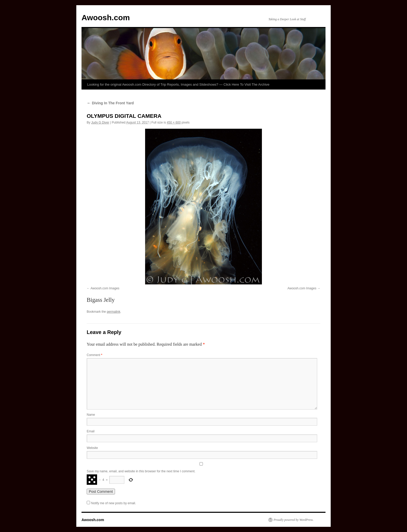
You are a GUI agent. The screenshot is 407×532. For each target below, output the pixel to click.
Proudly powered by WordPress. (294, 520)
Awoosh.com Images (105, 288)
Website (92, 448)
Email (91, 431)
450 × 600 (174, 122)
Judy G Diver (100, 122)
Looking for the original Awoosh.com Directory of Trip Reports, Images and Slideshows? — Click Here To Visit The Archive (178, 84)
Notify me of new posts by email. (114, 503)
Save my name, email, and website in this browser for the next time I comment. (141, 471)
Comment (94, 355)
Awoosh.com (106, 18)
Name (91, 415)
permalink (113, 312)
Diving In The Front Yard (110, 103)
